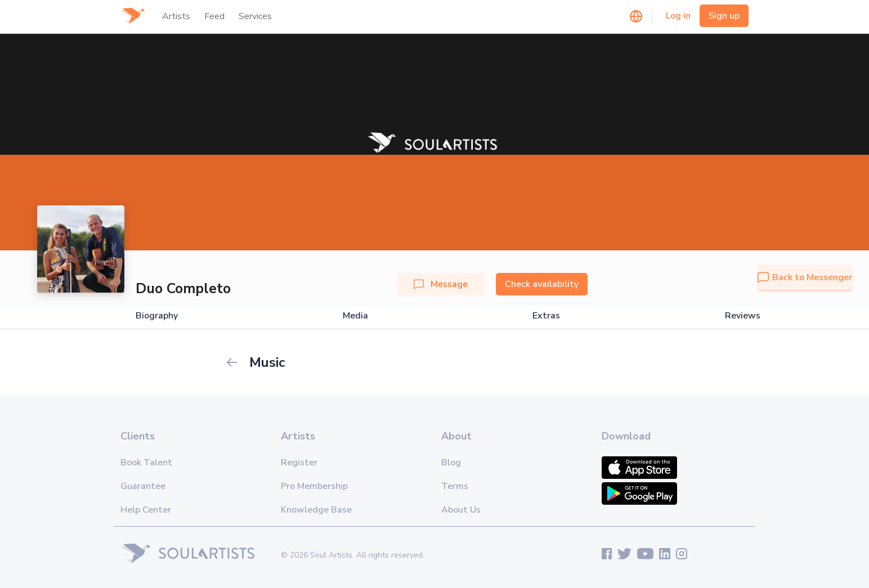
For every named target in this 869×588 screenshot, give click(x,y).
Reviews (743, 316)
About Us (461, 510)
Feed (214, 16)
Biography (157, 316)
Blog (451, 463)
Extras (546, 316)
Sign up (724, 16)
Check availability (542, 284)
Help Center (146, 510)
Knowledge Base (316, 510)
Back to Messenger (805, 277)
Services (255, 16)
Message (441, 284)
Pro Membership (314, 486)
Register (299, 463)
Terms (455, 486)
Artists (176, 16)
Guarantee (143, 486)
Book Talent (146, 463)
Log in (678, 16)
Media (355, 316)
